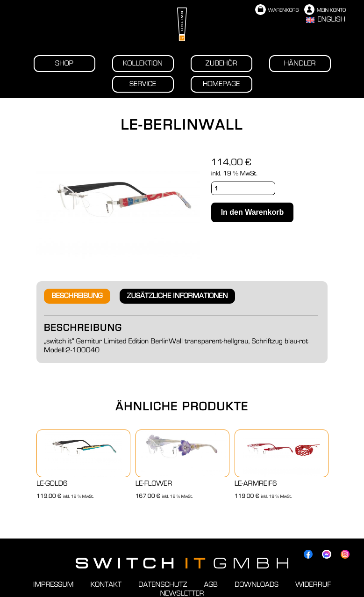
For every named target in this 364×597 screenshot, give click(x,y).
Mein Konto (325, 11)
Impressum (53, 585)
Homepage (221, 84)
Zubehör (221, 64)
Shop (64, 64)
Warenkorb (277, 11)
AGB (211, 585)
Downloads (257, 585)
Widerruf (313, 585)
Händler (300, 64)
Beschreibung (77, 296)
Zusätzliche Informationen (178, 296)
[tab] (77, 296)
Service (143, 84)
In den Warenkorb (253, 212)
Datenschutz (163, 585)
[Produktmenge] (243, 188)
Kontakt (106, 585)
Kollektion (143, 64)
